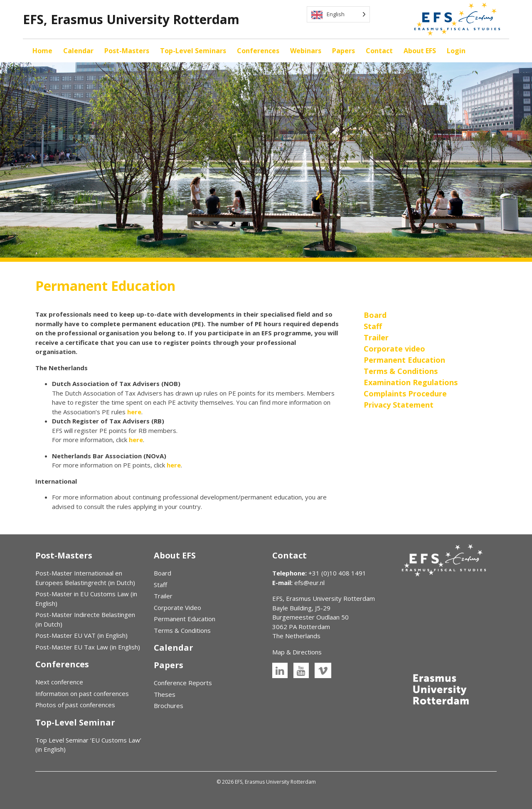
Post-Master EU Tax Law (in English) (88, 647)
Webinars (306, 51)
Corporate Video (177, 607)
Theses (165, 694)
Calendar (78, 51)
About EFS (420, 51)
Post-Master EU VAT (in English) (81, 635)
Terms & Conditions (182, 630)
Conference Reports (183, 683)
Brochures (169, 706)
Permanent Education (185, 619)
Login (456, 51)
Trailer (163, 596)
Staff (160, 585)
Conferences (258, 51)
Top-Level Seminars (193, 51)
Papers (344, 51)
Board (163, 573)
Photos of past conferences (75, 705)
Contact (379, 51)
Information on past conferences (82, 693)
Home (42, 51)
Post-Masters (127, 51)
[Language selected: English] (338, 14)
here (134, 412)
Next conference (59, 682)
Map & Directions (297, 652)
